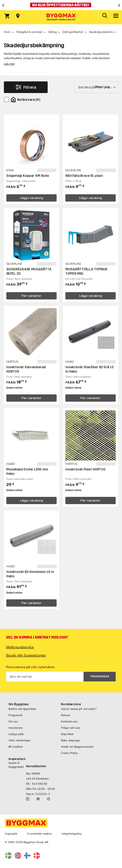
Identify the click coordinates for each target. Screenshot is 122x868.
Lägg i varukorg (32, 198)
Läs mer (9, 64)
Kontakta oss (69, 721)
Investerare (16, 728)
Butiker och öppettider (22, 709)
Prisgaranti (16, 715)
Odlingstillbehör (73, 32)
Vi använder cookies (39, 834)
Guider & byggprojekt (16, 765)
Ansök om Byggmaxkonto (77, 747)
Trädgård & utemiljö (29, 32)
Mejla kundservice (20, 647)
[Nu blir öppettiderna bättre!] (61, 5)
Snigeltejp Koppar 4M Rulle (28, 176)
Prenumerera (100, 676)
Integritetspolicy (72, 834)
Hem (7, 32)
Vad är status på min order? (79, 709)
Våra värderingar (20, 740)
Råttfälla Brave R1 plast (84, 176)
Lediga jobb (16, 734)
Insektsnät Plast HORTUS (85, 469)
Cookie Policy (69, 753)
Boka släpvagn (70, 740)
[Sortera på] (96, 87)
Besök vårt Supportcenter (26, 655)
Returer (66, 715)
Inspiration (17, 759)
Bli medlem (16, 747)
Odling (52, 32)
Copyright (11, 834)
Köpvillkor (67, 734)
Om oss (13, 721)
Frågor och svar (71, 728)
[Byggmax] (61, 17)
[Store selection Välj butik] (18, 16)
